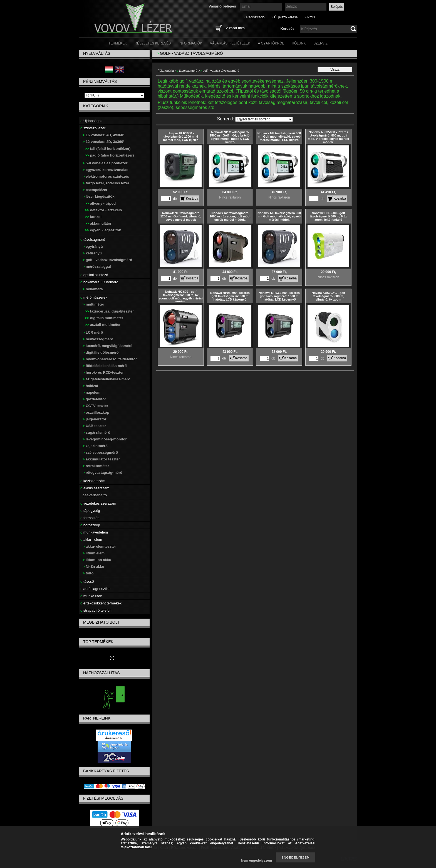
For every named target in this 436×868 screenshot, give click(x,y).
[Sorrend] (264, 119)
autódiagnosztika (95, 589)
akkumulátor (98, 223)
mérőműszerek (94, 297)
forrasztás (90, 518)
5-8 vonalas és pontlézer (105, 163)
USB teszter (94, 426)
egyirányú (93, 246)
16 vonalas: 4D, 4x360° (104, 135)
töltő (88, 573)
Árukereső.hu (114, 738)
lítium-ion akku (97, 560)
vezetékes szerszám (98, 503)
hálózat (90, 386)
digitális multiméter (104, 318)
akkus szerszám (95, 488)
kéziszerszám (93, 481)
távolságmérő (93, 240)
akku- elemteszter (99, 546)
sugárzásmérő (96, 432)
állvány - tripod (100, 203)
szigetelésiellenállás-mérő (106, 379)
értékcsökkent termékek (101, 603)
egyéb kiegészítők (103, 230)
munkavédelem (94, 532)
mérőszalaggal (97, 266)
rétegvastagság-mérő (102, 473)
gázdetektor (94, 399)
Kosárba (192, 199)
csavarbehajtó (95, 495)
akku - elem (91, 540)
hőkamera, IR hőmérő (99, 282)
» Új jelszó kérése (285, 17)
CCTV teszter (95, 406)
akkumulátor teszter (101, 459)
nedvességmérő (98, 339)
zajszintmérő (95, 446)
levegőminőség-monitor (105, 439)
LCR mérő (93, 332)
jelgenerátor (95, 419)
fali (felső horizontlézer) (108, 149)
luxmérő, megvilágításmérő (108, 346)
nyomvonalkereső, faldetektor (110, 359)
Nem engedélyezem (257, 860)
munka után (91, 596)
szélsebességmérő (100, 452)
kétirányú (92, 253)
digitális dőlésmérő (101, 352)
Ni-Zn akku (93, 566)
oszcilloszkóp (96, 412)
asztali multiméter (103, 325)
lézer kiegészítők (99, 196)
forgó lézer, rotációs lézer (106, 183)
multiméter (93, 304)
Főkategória (166, 71)
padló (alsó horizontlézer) (109, 155)
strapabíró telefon (96, 610)
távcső (87, 581)
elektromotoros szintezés (106, 176)
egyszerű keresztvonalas (105, 170)
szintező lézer (93, 128)
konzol (93, 217)
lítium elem (94, 553)
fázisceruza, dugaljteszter (109, 311)
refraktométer (96, 466)
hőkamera (93, 289)
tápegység (90, 511)
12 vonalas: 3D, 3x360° (104, 142)
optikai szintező (94, 275)
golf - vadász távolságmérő (107, 260)
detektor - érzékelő (103, 210)
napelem (91, 392)
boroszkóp (90, 525)
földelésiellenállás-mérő (105, 366)
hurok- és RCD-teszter (103, 372)
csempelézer (95, 190)
